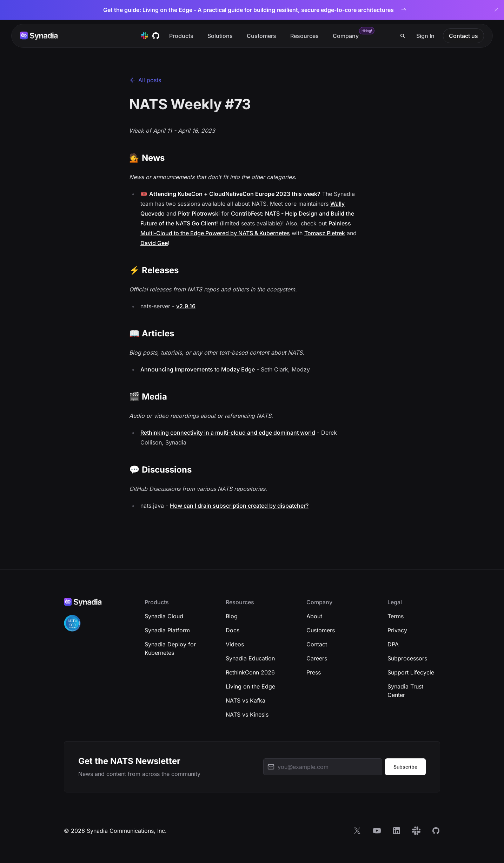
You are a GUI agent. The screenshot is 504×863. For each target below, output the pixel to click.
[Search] (403, 36)
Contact (317, 644)
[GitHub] (436, 831)
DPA (393, 644)
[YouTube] (377, 831)
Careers (317, 658)
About (314, 616)
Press (314, 672)
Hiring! (367, 31)
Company (346, 36)
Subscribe (405, 767)
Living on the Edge (250, 686)
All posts (145, 80)
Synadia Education (250, 658)
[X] (357, 831)
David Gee (154, 243)
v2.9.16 (186, 306)
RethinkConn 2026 (250, 672)
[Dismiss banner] (496, 10)
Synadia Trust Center (405, 691)
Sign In (425, 36)
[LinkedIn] (397, 831)
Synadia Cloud (164, 616)
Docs (233, 630)
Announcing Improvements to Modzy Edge (198, 369)
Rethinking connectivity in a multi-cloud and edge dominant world (228, 433)
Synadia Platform (167, 630)
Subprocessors (407, 658)
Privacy (397, 630)
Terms (396, 616)
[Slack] (416, 831)
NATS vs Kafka (246, 700)
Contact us (463, 36)
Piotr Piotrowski (199, 213)
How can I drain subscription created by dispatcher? (239, 506)
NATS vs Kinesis (247, 714)
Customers (261, 36)
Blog (232, 616)
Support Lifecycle (411, 672)
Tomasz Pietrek (325, 233)
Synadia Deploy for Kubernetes (170, 648)
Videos (235, 644)
